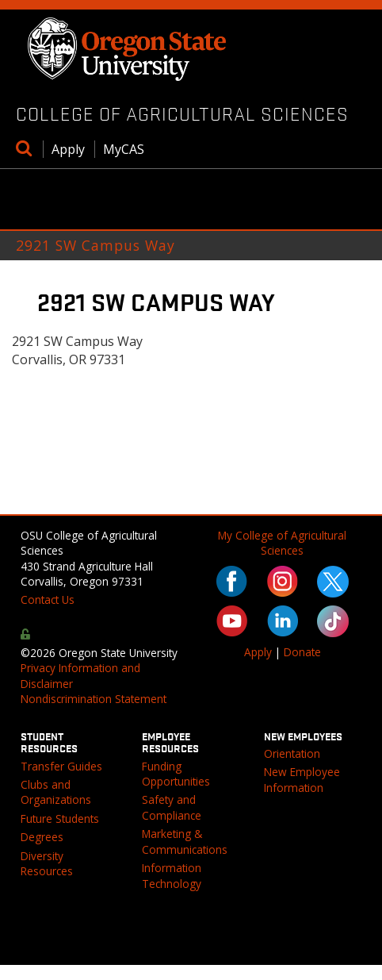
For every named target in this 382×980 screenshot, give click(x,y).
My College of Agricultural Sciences (282, 543)
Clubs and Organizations (56, 792)
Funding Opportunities (176, 774)
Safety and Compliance (172, 807)
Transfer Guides (61, 766)
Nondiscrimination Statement (94, 699)
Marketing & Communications (185, 841)
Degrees (42, 837)
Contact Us (48, 600)
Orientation (292, 753)
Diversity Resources (47, 863)
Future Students (60, 819)
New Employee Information (302, 779)
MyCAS (124, 149)
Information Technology (172, 875)
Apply (68, 149)
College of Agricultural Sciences (182, 113)
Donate (302, 652)
